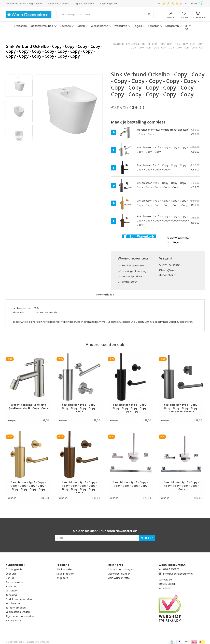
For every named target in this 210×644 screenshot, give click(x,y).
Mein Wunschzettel (119, 578)
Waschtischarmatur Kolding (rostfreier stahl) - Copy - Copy (28, 406)
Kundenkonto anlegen (121, 569)
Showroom (12, 586)
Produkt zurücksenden (19, 599)
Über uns (11, 574)
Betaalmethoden (16, 608)
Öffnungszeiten (15, 569)
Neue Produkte (65, 574)
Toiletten (155, 26)
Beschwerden (13, 603)
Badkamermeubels (43, 26)
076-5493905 (170, 265)
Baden (82, 26)
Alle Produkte (64, 569)
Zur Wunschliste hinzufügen (178, 240)
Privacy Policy (13, 621)
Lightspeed (44, 642)
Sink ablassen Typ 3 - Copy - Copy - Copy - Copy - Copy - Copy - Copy (130, 406)
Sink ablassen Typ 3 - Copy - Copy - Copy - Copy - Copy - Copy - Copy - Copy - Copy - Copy (80, 484)
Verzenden (12, 591)
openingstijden (109, 4)
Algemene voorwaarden (20, 616)
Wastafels (122, 26)
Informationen (105, 295)
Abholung (11, 595)
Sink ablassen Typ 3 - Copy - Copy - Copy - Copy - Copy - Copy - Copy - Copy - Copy (28, 484)
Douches (67, 26)
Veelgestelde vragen (18, 612)
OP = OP (188, 28)
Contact (11, 578)
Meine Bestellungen (119, 574)
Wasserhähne (101, 26)
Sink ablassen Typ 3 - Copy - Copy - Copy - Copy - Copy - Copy (80, 406)
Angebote (62, 578)
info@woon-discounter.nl (178, 574)
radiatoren (174, 26)
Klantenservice (14, 582)
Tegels (139, 26)
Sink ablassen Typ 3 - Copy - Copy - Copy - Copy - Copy (130, 484)
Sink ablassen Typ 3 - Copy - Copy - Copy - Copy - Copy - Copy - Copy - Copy (182, 406)
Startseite (20, 26)
